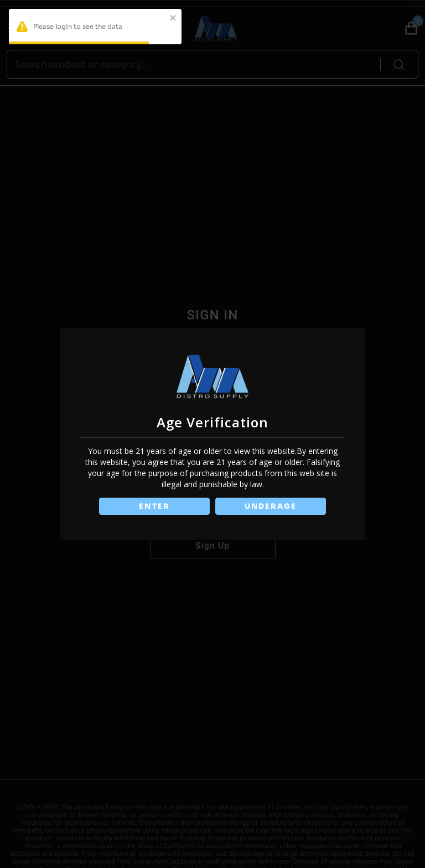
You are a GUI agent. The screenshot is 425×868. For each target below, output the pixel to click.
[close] (173, 19)
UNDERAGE (271, 506)
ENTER (154, 506)
